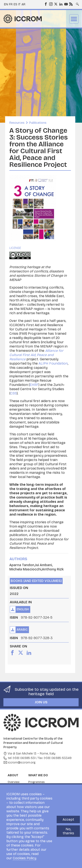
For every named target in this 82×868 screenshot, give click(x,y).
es (15, 4)
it (19, 4)
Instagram (51, 4)
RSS (71, 4)
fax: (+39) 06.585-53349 (55, 758)
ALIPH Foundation (53, 363)
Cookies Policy (24, 858)
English (23, 609)
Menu (74, 19)
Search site (77, 3)
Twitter (56, 4)
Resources (17, 123)
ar (23, 4)
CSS (14, 393)
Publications (38, 123)
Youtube (66, 4)
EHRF (34, 385)
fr (11, 4)
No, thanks (68, 831)
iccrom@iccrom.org (22, 763)
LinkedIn (61, 4)
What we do (38, 775)
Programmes (37, 782)
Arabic (22, 630)
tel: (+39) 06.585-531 (22, 758)
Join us (41, 702)
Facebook (46, 4)
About (13, 775)
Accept (68, 819)
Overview (14, 782)
